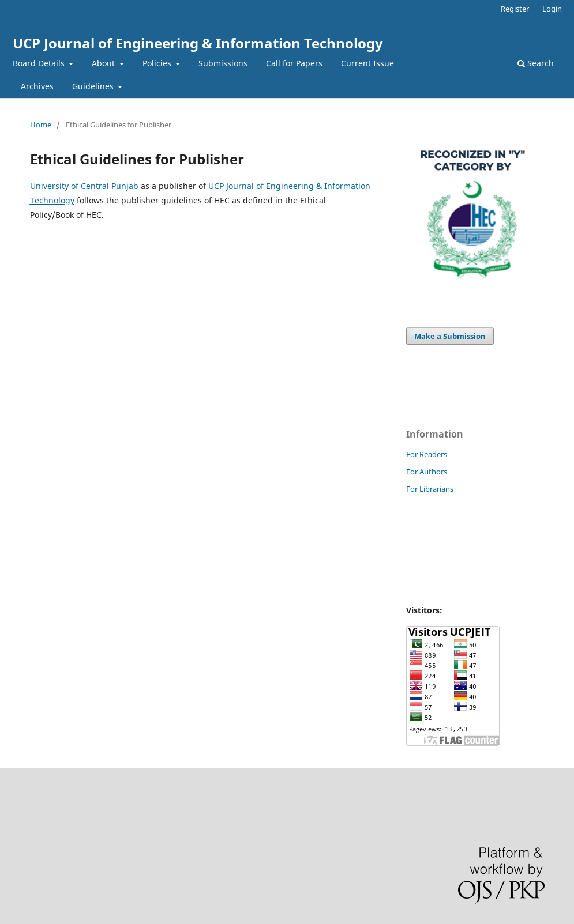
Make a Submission (450, 336)
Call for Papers (294, 63)
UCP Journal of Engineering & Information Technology (198, 43)
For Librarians (430, 489)
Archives (37, 86)
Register (515, 9)
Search (536, 63)
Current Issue (367, 63)
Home (41, 125)
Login (552, 9)
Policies (158, 63)
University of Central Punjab (84, 186)
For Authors (427, 472)
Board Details (40, 63)
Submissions (223, 63)
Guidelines (94, 86)
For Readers (427, 454)
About (104, 63)
